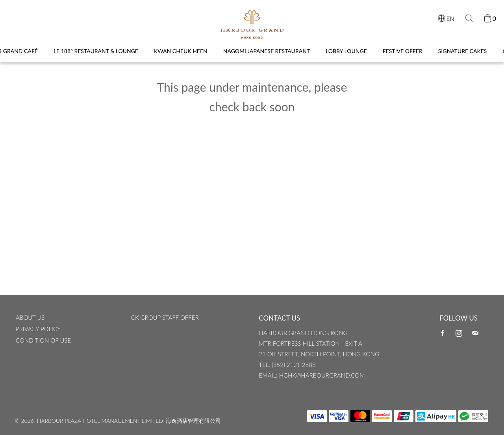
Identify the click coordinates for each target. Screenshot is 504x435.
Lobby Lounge (346, 58)
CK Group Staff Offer (165, 328)
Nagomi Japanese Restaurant (267, 58)
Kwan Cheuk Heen (181, 58)
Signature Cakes (463, 58)
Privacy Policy (38, 340)
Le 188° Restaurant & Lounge (96, 58)
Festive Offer (403, 58)
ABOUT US (30, 328)
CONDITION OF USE (43, 351)
